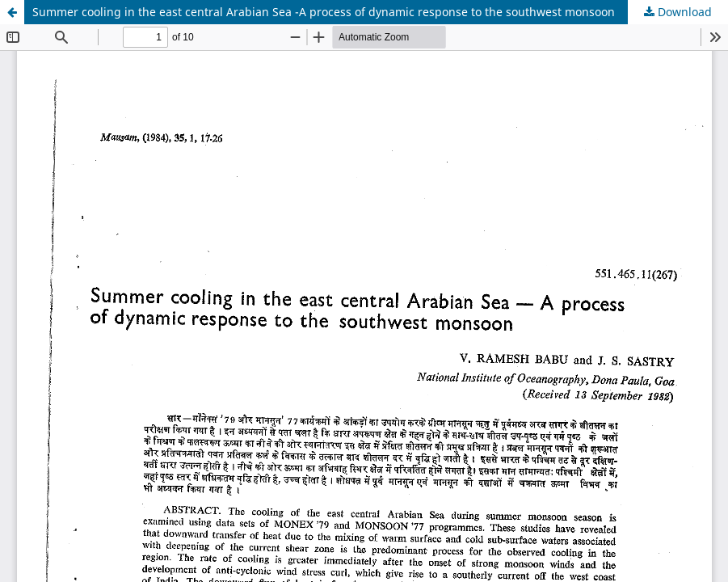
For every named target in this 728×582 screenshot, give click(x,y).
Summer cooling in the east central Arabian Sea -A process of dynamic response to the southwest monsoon (324, 12)
